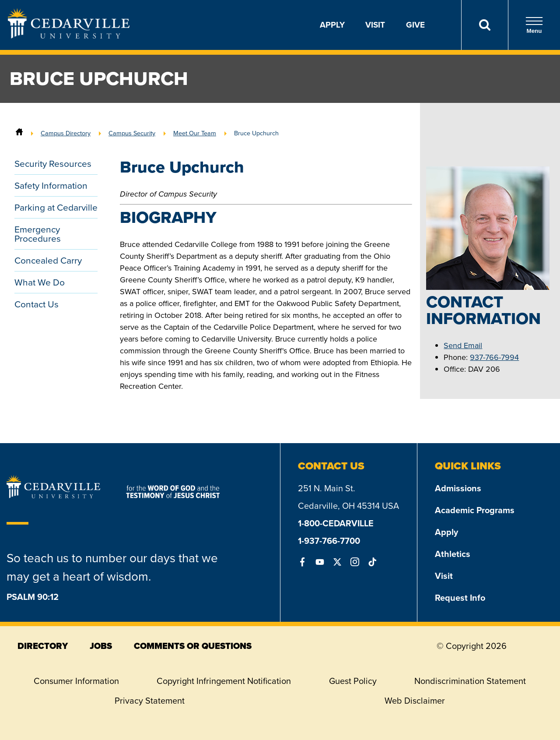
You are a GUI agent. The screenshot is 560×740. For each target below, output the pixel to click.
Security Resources (53, 164)
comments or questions (193, 646)
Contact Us (37, 304)
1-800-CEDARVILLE (336, 523)
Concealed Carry (48, 260)
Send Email (463, 345)
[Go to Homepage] (69, 36)
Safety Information (51, 185)
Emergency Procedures (38, 234)
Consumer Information (76, 681)
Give (415, 25)
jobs (101, 646)
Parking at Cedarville (56, 207)
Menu (534, 25)
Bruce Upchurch (256, 133)
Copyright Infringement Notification (224, 681)
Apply (332, 25)
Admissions (458, 488)
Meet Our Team (195, 133)
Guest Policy (353, 681)
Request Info (460, 598)
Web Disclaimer (415, 701)
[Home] (19, 133)
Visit (375, 25)
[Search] (485, 25)
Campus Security (132, 133)
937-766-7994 (494, 357)
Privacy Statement (150, 701)
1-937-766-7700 (329, 541)
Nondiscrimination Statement (470, 681)
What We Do (40, 282)
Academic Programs (475, 510)
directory (43, 646)
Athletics (453, 554)
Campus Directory (66, 133)
